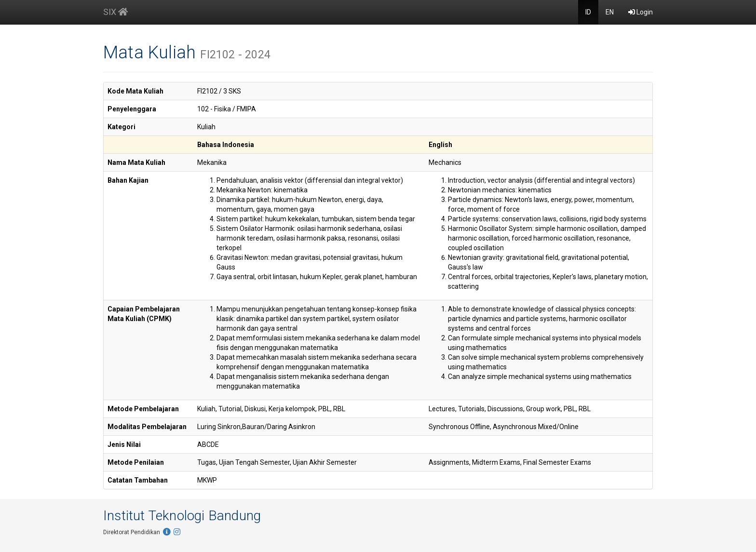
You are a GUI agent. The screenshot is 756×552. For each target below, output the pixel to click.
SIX (115, 12)
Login (641, 12)
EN (610, 12)
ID (588, 12)
